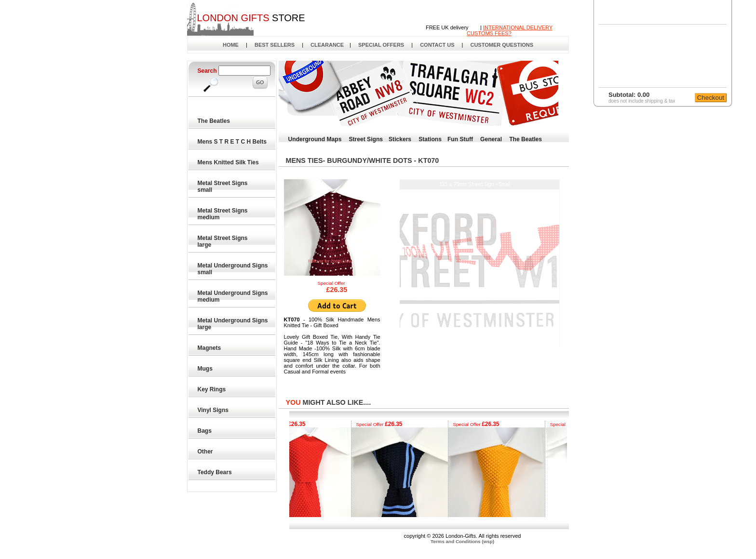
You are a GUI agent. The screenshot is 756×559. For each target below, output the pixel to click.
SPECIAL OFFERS (381, 45)
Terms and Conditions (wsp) (462, 541)
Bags (205, 431)
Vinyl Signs (214, 410)
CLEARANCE (327, 45)
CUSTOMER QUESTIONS (502, 45)
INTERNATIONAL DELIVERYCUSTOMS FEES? (510, 30)
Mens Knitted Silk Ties (229, 162)
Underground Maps (315, 139)
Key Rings (212, 389)
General (491, 139)
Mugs (206, 369)
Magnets (210, 348)
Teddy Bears (215, 472)
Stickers (400, 139)
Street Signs (366, 139)
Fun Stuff (460, 139)
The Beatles (214, 121)
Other (206, 452)
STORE (251, 18)
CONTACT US (437, 45)
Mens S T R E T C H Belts (233, 142)
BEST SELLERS (275, 45)
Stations (430, 139)
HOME (231, 45)
